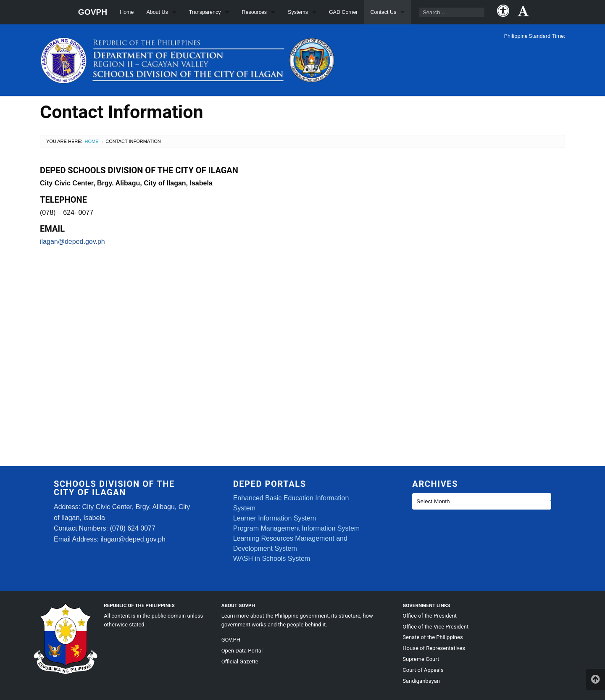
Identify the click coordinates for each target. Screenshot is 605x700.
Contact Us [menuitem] (384, 12)
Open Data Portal (242, 651)
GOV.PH (231, 640)
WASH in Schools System (272, 559)
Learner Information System (275, 518)
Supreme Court (421, 659)
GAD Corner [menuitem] (343, 12)
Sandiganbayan (421, 681)
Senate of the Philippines (433, 637)
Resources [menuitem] (254, 12)
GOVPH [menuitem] (93, 12)
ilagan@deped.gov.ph (72, 242)
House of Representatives (434, 648)
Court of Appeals (423, 670)
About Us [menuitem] (157, 12)
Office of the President (430, 616)
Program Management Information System (296, 528)
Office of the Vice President (435, 627)
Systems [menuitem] (298, 12)
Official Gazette (240, 662)
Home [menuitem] (127, 12)
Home (92, 141)
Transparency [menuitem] (205, 12)
